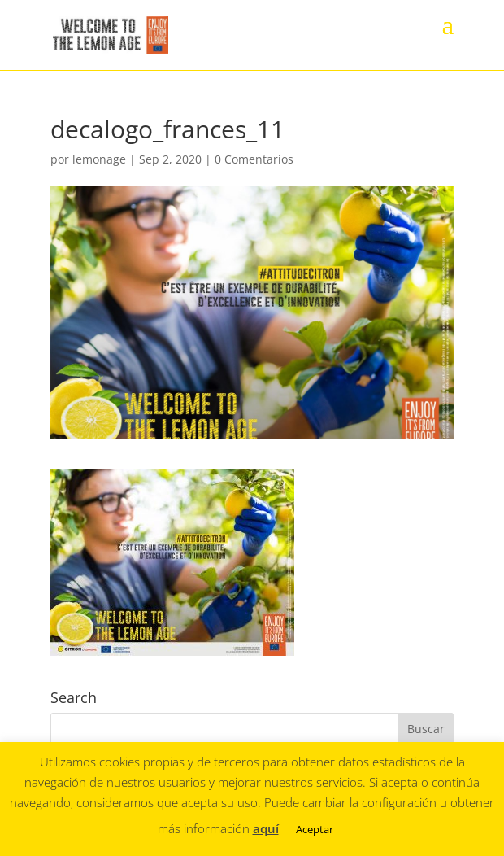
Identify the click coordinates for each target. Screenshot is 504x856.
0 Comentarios (254, 159)
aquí (266, 828)
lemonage (99, 159)
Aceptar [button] (315, 829)
